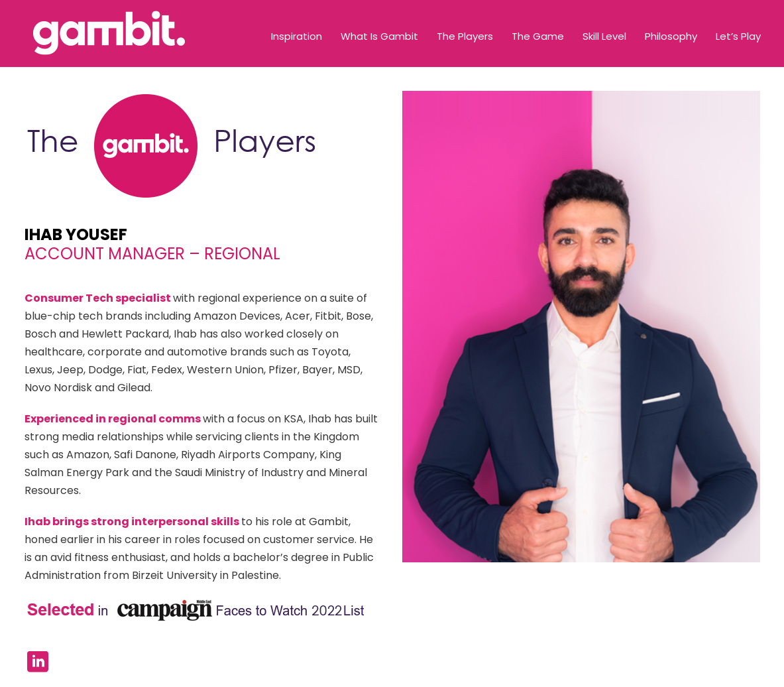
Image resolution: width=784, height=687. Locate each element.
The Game (538, 36)
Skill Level (604, 36)
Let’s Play (738, 36)
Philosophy (671, 36)
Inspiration (297, 36)
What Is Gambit (379, 36)
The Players (465, 36)
